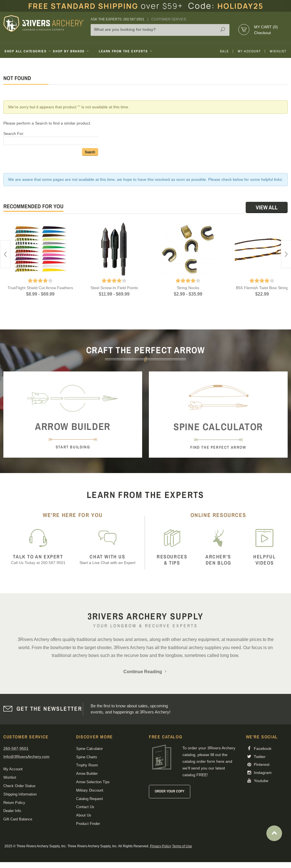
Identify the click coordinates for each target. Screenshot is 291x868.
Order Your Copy (170, 791)
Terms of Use (182, 846)
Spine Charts (87, 757)
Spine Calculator (89, 749)
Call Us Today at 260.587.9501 (38, 559)
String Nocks (188, 288)
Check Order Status (19, 786)
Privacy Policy (161, 846)
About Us (84, 815)
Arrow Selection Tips (93, 782)
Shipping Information (20, 794)
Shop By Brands (71, 51)
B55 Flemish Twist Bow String (262, 288)
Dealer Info (12, 811)
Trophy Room (87, 765)
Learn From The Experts (126, 51)
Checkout (262, 33)
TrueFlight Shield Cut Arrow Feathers (40, 288)
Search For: (14, 134)
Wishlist (278, 51)
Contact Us (85, 807)
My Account (249, 51)
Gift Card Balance (18, 819)
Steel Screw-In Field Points (114, 288)
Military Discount (90, 790)
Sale (224, 51)
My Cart (266, 27)
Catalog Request (90, 799)
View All (267, 207)
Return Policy (14, 803)
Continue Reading (145, 672)
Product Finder (88, 824)
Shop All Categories (26, 51)
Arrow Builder (87, 774)
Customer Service (169, 19)
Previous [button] (5, 254)
